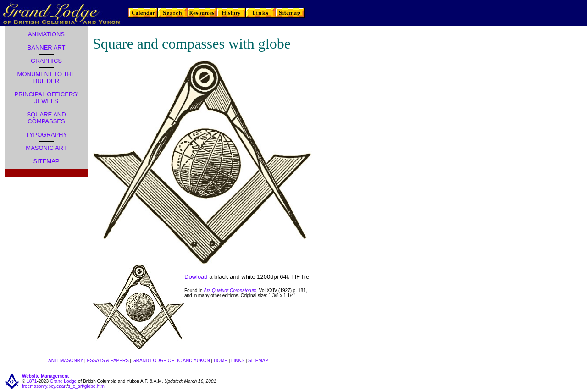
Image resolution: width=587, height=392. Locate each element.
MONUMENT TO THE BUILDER (47, 77)
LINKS (238, 361)
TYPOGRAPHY (46, 135)
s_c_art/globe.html (87, 386)
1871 (32, 381)
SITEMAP (46, 161)
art (64, 386)
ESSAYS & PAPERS (108, 361)
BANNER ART (47, 47)
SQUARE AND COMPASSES (46, 118)
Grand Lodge (63, 381)
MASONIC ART (46, 148)
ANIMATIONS (46, 34)
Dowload (196, 277)
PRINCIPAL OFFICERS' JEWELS (46, 98)
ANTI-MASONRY (66, 361)
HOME (221, 361)
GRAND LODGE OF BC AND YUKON (171, 361)
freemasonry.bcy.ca (42, 386)
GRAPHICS (46, 61)
